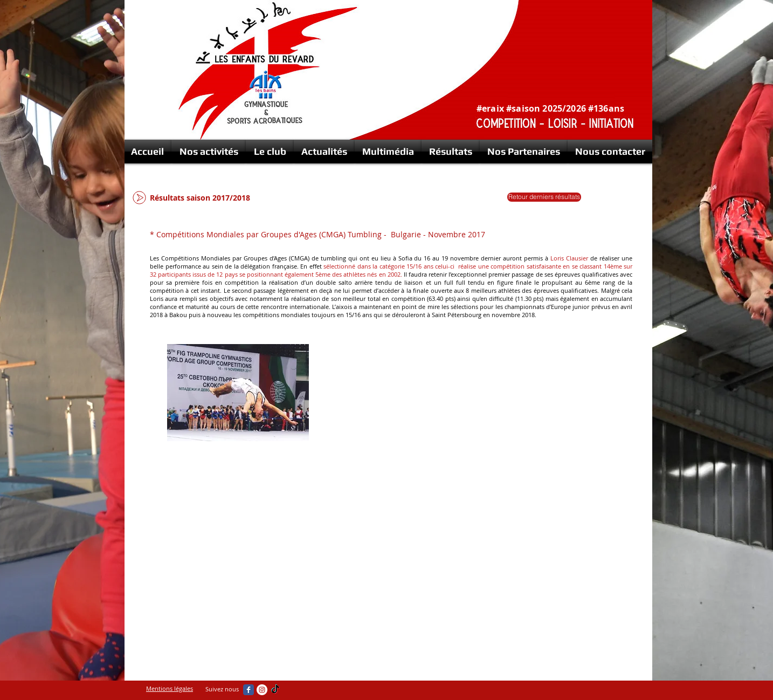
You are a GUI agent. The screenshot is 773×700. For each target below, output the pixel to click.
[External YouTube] (457, 400)
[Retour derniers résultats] (544, 197)
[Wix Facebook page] (249, 690)
